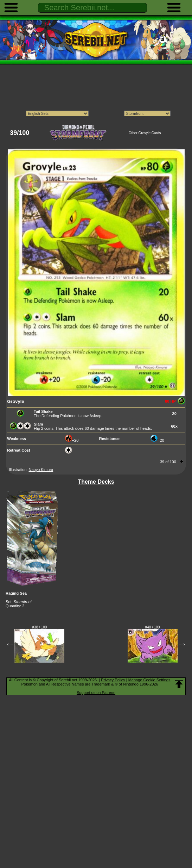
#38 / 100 (40, 627)
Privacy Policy (113, 680)
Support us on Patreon (96, 693)
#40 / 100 (153, 627)
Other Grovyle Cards (145, 133)
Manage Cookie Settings (149, 680)
